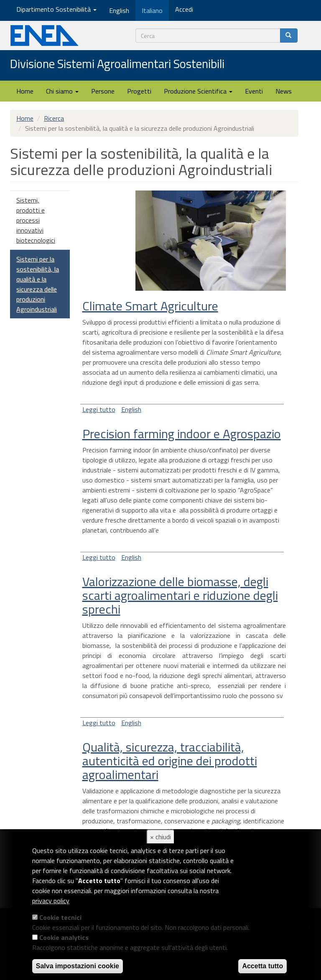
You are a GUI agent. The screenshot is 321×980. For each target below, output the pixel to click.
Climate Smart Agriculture (150, 306)
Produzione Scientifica (198, 91)
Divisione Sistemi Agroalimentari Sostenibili (117, 64)
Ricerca (54, 118)
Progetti (139, 91)
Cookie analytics (64, 937)
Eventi (254, 91)
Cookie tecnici (60, 917)
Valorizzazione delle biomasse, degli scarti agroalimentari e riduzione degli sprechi (180, 595)
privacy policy (51, 901)
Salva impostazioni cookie (78, 966)
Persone (103, 91)
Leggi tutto (99, 409)
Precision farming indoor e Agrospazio (182, 434)
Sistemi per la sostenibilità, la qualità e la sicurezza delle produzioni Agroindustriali (38, 284)
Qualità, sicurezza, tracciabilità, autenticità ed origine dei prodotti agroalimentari (170, 761)
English (131, 409)
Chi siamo (62, 91)
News (284, 91)
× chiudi (160, 837)
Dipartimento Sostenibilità (56, 9)
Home (25, 91)
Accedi (184, 9)
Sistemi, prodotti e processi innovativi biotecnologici (36, 220)
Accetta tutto (262, 966)
